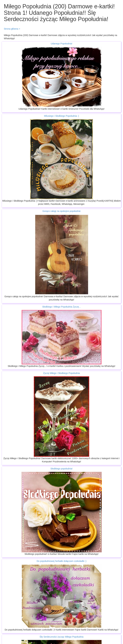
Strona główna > (12, 29)
